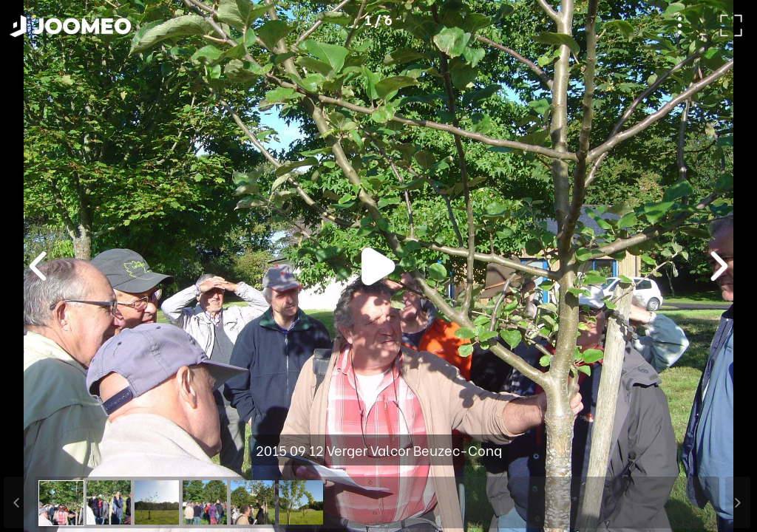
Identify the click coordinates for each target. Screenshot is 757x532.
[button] (39, 456)
